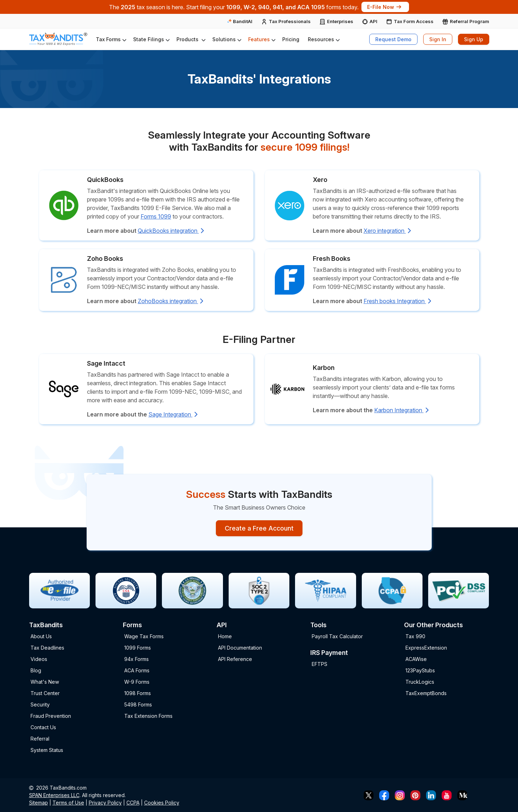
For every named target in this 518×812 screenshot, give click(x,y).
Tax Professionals (290, 21)
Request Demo (393, 39)
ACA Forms (137, 670)
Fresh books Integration (397, 301)
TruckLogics (420, 682)
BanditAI (240, 21)
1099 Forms (138, 648)
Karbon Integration (401, 410)
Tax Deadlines (47, 648)
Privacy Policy (105, 803)
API (373, 21)
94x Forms (137, 659)
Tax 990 (415, 636)
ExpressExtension (426, 648)
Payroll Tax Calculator (337, 636)
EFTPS (320, 664)
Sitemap (39, 803)
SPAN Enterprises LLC (54, 795)
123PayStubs (420, 670)
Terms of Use (68, 803)
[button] (110, 39)
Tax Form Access (414, 21)
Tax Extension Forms (148, 716)
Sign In (438, 39)
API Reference (235, 659)
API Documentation (240, 648)
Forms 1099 (156, 216)
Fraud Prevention (51, 716)
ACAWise (416, 659)
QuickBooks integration (171, 231)
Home (225, 636)
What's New (45, 682)
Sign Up (474, 39)
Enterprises (340, 21)
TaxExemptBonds (426, 693)
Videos (39, 659)
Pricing (291, 39)
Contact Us (43, 727)
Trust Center (45, 693)
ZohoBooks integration (170, 301)
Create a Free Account (259, 528)
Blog (36, 670)
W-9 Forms (137, 682)
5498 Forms (138, 705)
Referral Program (470, 21)
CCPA (133, 803)
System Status (47, 750)
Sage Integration (173, 414)
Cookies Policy (162, 803)
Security (40, 705)
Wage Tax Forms (144, 636)
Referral (40, 739)
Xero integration (387, 231)
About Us (41, 636)
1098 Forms (138, 693)
